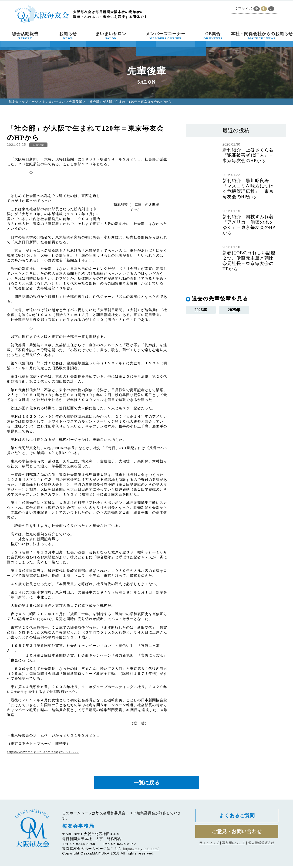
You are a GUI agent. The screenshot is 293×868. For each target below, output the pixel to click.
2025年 (234, 310)
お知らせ (68, 36)
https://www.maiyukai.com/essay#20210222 (43, 752)
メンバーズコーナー (166, 36)
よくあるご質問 (237, 818)
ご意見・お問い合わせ (237, 835)
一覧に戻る (147, 783)
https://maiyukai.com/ (141, 850)
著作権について (234, 847)
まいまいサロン (111, 36)
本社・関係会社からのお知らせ (262, 36)
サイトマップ (209, 847)
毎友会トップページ (24, 102)
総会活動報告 (25, 36)
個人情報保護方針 (261, 847)
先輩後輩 (76, 102)
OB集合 (213, 36)
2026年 (201, 310)
